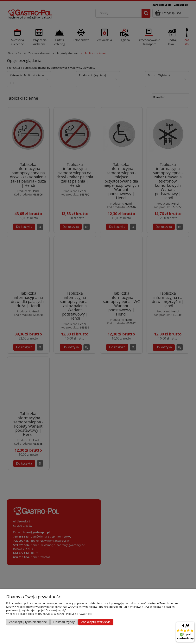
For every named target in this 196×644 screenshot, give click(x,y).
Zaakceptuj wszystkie (96, 622)
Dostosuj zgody (64, 622)
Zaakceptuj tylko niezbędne (28, 622)
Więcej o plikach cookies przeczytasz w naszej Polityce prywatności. (50, 614)
